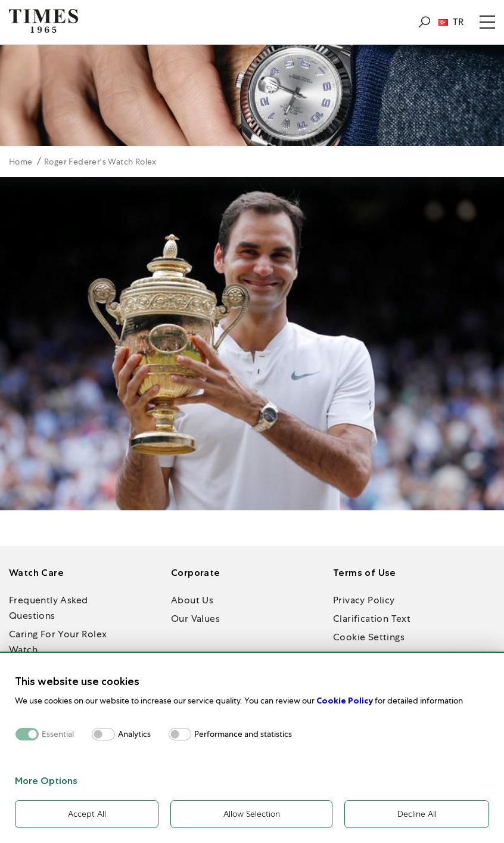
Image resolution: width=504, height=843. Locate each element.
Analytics (134, 734)
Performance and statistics (243, 734)
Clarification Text (372, 619)
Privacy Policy (364, 600)
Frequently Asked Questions (48, 608)
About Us (192, 600)
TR (451, 22)
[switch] (103, 734)
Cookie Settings (369, 637)
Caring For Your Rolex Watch (58, 642)
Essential (58, 734)
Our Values (195, 619)
